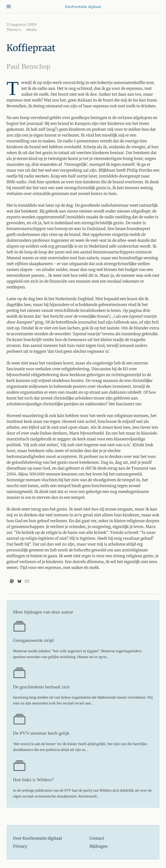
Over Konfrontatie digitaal (38, 838)
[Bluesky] (19, 581)
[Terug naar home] (83, 6)
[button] (9, 6)
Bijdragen (99, 846)
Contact (97, 838)
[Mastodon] (12, 581)
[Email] (27, 581)
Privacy (20, 846)
